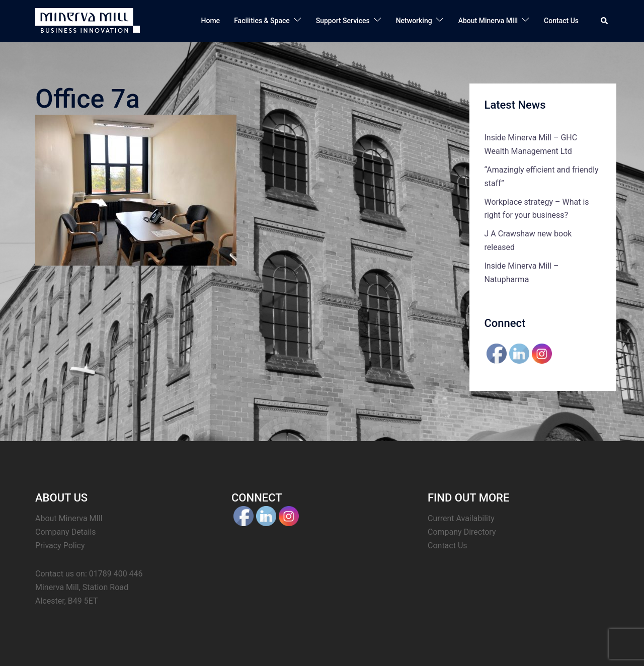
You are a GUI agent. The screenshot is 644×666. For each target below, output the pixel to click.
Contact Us (561, 21)
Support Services (343, 21)
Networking (414, 21)
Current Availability (461, 518)
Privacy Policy (60, 546)
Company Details (66, 532)
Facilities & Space (262, 21)
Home (211, 21)
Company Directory (462, 532)
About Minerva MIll (488, 21)
